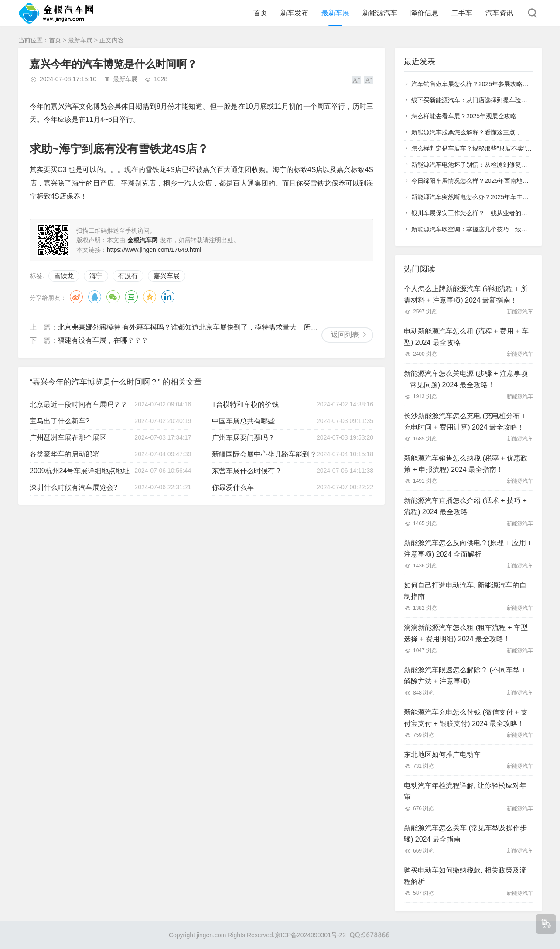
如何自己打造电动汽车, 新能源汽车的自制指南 (465, 591)
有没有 (128, 276)
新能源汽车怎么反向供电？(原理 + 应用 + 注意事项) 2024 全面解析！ (468, 548)
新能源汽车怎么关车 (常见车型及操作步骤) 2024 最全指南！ (465, 834)
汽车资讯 (499, 13)
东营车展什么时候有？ (247, 471)
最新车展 (335, 13)
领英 (168, 297)
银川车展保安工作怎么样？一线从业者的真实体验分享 (485, 213)
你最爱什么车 (233, 487)
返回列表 (345, 335)
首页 (260, 13)
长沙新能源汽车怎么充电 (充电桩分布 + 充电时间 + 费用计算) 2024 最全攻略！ (465, 421)
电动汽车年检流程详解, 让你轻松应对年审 (465, 791)
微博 (76, 297)
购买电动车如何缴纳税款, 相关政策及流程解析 (465, 876)
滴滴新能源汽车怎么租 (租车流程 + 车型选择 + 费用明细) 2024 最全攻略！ (466, 633)
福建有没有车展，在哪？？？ (103, 340)
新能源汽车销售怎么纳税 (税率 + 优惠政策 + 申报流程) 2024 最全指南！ (466, 464)
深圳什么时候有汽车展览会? (73, 487)
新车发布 (294, 13)
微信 (113, 297)
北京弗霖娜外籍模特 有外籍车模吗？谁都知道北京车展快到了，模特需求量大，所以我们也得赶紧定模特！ (222, 327)
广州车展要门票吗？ (243, 438)
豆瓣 (131, 297)
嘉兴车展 (167, 276)
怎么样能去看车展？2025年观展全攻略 (464, 116)
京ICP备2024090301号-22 (310, 935)
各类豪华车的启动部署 (65, 454)
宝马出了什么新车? (60, 421)
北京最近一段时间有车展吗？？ (79, 404)
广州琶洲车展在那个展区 (68, 438)
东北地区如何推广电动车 (442, 755)
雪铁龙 (64, 276)
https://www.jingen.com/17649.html (154, 250)
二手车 (462, 13)
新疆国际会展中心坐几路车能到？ (264, 454)
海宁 (96, 276)
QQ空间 (150, 297)
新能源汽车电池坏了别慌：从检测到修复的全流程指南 (485, 165)
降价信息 (424, 13)
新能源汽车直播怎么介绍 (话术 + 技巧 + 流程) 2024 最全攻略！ (465, 506)
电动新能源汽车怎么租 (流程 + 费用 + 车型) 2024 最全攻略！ (466, 337)
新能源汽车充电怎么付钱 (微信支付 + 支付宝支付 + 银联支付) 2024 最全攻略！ (466, 718)
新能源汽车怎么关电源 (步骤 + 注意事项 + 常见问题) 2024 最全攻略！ (466, 379)
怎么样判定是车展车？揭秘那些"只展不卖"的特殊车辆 (484, 148)
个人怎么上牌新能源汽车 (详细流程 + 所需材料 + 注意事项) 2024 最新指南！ (466, 294)
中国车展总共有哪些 (243, 421)
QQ (95, 297)
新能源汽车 (380, 13)
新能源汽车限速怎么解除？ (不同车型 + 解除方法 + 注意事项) (465, 676)
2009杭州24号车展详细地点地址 (80, 471)
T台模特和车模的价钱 (246, 404)
